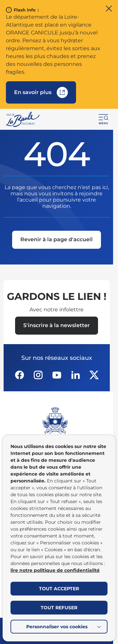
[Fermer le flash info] (109, 9)
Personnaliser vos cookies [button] (57, 627)
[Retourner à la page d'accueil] (23, 119)
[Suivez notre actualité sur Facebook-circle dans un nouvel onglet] (19, 375)
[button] (104, 119)
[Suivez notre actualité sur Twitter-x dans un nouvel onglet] (94, 375)
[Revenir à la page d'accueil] (57, 240)
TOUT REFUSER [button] (59, 608)
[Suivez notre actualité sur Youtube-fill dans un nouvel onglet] (57, 375)
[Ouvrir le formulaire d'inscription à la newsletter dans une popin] (57, 326)
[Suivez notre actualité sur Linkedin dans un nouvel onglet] (75, 375)
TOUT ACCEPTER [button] (59, 589)
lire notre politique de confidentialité (55, 570)
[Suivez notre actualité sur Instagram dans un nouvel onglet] (38, 375)
